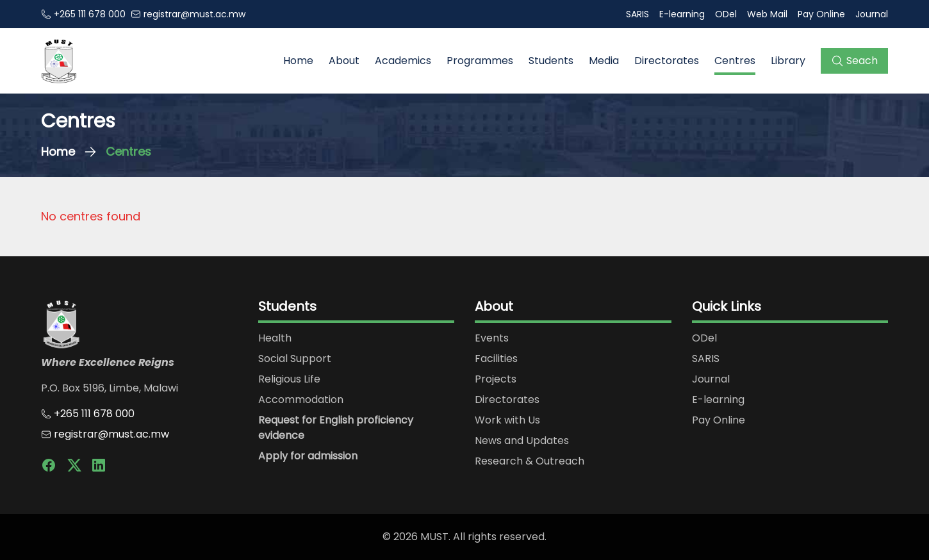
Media (604, 61)
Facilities (496, 358)
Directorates (667, 61)
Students (551, 61)
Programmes (480, 61)
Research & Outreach (530, 461)
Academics (403, 61)
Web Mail (767, 14)
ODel (726, 14)
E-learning (682, 14)
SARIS (637, 14)
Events (492, 338)
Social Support (295, 358)
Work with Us (507, 420)
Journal (872, 14)
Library (788, 61)
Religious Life (289, 379)
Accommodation (301, 399)
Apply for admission (308, 456)
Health (275, 338)
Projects (496, 379)
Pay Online (821, 14)
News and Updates (522, 441)
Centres (735, 61)
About (344, 61)
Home (298, 61)
